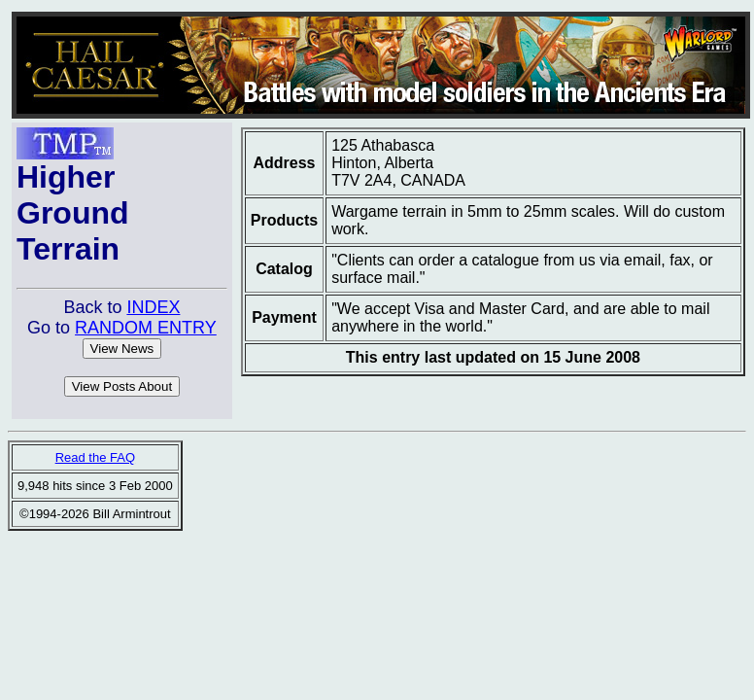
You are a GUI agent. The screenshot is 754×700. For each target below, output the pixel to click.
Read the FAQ (95, 457)
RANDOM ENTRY (146, 328)
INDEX (153, 307)
